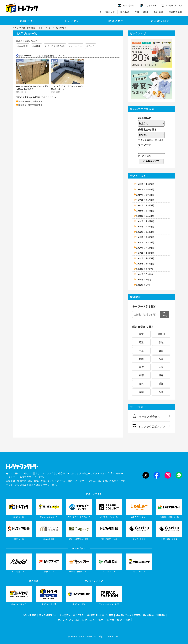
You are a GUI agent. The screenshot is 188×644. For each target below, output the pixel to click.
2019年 (145, 221)
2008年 (144, 279)
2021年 (145, 211)
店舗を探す (28, 21)
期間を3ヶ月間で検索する (30, 101)
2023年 (145, 200)
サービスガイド (107, 12)
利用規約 (161, 615)
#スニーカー (76, 46)
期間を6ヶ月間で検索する (30, 105)
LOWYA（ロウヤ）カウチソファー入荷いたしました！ (67, 88)
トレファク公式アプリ (149, 426)
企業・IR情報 (142, 12)
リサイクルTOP (19, 28)
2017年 (145, 232)
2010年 (145, 269)
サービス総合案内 (146, 416)
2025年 (145, 189)
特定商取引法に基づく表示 (100, 615)
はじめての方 (151, 5)
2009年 (145, 274)
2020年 (145, 216)
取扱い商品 (116, 21)
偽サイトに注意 (106, 620)
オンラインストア (174, 5)
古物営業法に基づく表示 (72, 615)
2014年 (145, 248)
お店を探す (31, 28)
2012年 (145, 258)
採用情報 (159, 12)
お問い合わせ (123, 620)
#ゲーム (91, 46)
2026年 (145, 184)
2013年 (145, 253)
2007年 (143, 285)
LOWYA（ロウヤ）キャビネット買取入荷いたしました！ (32, 88)
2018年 (145, 226)
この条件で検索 (151, 161)
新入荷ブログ (160, 21)
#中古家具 (23, 46)
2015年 (145, 242)
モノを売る (72, 21)
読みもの (125, 12)
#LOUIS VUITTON (55, 46)
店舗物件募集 (175, 12)
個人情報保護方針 (48, 615)
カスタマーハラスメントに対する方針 (77, 620)
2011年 (145, 264)
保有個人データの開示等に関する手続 (135, 615)
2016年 (145, 237)
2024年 (145, 195)
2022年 (145, 205)
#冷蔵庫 (37, 46)
